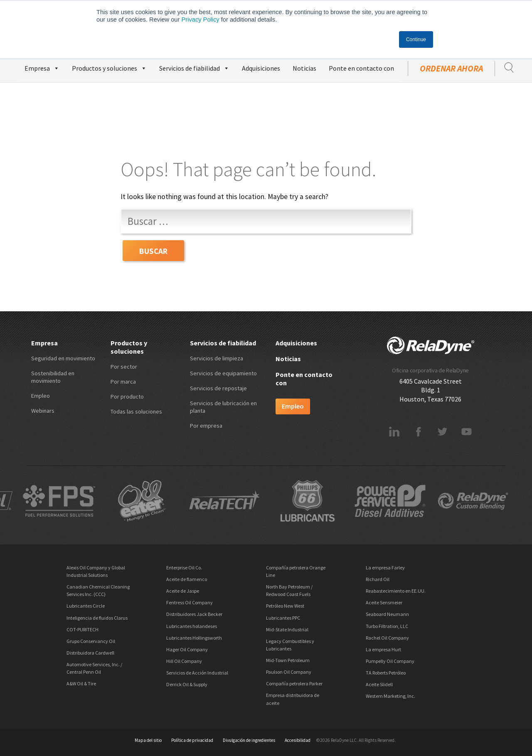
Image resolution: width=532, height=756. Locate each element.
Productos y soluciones (109, 67)
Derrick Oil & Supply (187, 684)
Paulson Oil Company (289, 672)
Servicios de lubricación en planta (223, 407)
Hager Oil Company (187, 649)
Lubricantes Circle (86, 606)
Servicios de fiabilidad (194, 67)
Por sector (124, 367)
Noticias (304, 68)
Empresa (42, 67)
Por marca (123, 382)
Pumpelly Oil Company (390, 661)
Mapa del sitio (148, 740)
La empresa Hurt (383, 649)
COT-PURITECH (83, 629)
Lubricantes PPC (283, 618)
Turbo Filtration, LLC (387, 626)
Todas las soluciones (136, 411)
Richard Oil (378, 579)
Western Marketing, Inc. (390, 696)
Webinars (43, 411)
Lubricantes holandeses (192, 626)
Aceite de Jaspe (183, 591)
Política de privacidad (192, 740)
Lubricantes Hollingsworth (194, 638)
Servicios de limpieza (217, 358)
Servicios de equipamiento (223, 373)
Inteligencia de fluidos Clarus (97, 618)
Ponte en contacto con (361, 68)
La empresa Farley (385, 568)
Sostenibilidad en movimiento (53, 377)
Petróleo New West (285, 606)
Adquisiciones (261, 68)
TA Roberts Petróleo (386, 673)
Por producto (127, 396)
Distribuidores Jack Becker (194, 614)
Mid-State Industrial (287, 629)
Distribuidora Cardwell (90, 653)
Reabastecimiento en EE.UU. (396, 591)
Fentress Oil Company (190, 602)
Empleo (41, 396)
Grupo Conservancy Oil (91, 641)
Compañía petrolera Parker (294, 683)
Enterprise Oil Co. (184, 568)
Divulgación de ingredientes (249, 740)
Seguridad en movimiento (63, 358)
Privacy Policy (200, 20)
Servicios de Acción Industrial (197, 673)
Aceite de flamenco (187, 579)
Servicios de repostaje (218, 388)
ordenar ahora (451, 69)
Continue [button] (416, 39)
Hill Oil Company (184, 661)
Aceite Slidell (379, 684)
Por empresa (206, 426)
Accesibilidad (298, 740)
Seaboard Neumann (387, 614)
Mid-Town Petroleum (288, 660)
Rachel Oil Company (387, 638)
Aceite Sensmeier (384, 602)
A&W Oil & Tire (81, 683)
